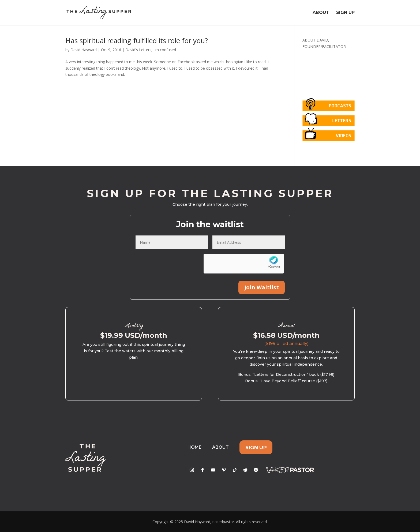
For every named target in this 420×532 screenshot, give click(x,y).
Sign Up (345, 13)
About (321, 13)
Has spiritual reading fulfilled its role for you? (137, 40)
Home (194, 447)
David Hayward (84, 50)
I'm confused (165, 50)
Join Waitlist (262, 287)
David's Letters (138, 50)
